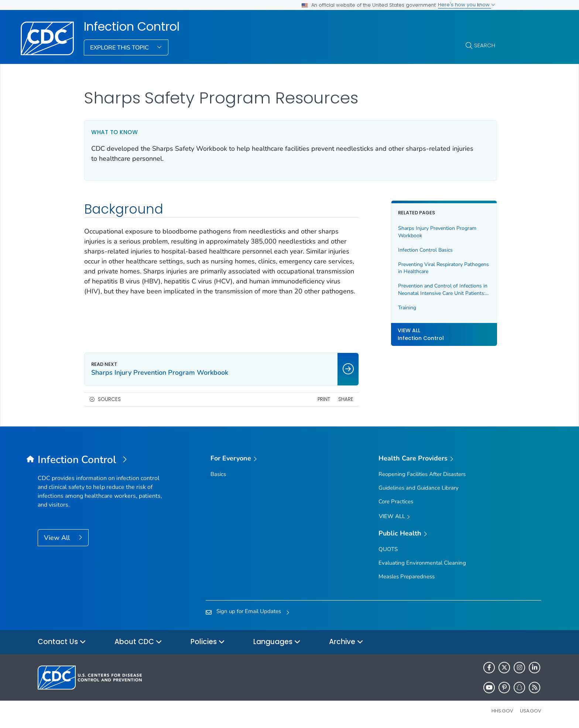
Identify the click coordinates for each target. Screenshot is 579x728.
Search (485, 45)
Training (406, 308)
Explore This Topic (120, 48)
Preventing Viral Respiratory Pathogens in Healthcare (443, 268)
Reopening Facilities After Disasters (422, 474)
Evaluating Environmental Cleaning (422, 563)
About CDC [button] (138, 642)
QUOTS (388, 549)
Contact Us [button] (62, 642)
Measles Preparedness (407, 576)
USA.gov (531, 711)
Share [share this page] (345, 399)
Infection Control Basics (425, 250)
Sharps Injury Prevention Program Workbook (436, 232)
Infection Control (132, 27)
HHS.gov (502, 711)
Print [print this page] (323, 399)
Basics (218, 474)
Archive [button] (346, 642)
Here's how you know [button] (467, 5)
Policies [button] (208, 642)
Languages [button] (277, 642)
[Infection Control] (101, 460)
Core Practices (396, 501)
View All (58, 538)
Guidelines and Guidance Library (419, 488)
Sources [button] (109, 399)
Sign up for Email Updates (249, 611)
